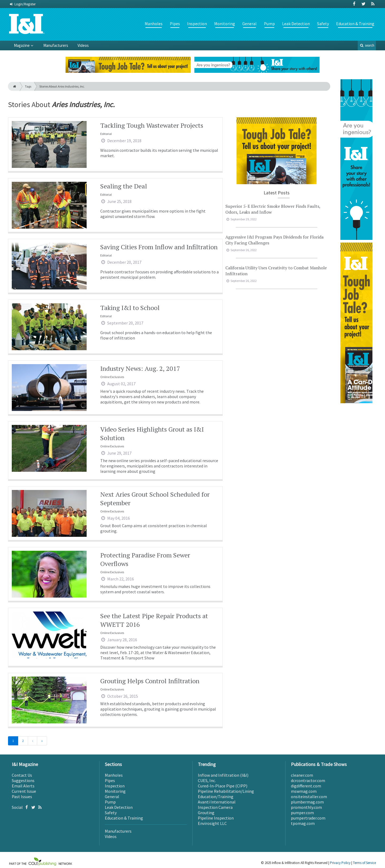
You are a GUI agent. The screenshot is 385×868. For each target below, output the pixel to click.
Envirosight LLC (212, 823)
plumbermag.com (307, 802)
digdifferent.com (306, 786)
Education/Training (216, 797)
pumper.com (302, 813)
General (249, 24)
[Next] (32, 741)
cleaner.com (302, 775)
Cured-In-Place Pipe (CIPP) (223, 786)
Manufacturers (56, 45)
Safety (323, 24)
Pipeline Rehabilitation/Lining (226, 791)
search (367, 45)
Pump (269, 24)
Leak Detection (296, 24)
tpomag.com (303, 823)
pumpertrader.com (308, 818)
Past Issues (22, 797)
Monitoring (225, 24)
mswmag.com (304, 791)
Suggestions (23, 780)
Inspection (197, 24)
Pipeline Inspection (216, 818)
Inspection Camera (215, 807)
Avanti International (217, 802)
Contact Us (22, 775)
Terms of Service (364, 863)
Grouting (206, 813)
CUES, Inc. (207, 780)
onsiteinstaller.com (309, 797)
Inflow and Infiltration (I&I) (223, 775)
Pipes (175, 24)
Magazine (22, 45)
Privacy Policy (340, 863)
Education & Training (355, 24)
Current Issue (24, 791)
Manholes (154, 24)
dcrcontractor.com (308, 780)
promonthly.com (306, 807)
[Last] (42, 741)
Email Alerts (23, 786)
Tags (28, 86)
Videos (83, 45)
